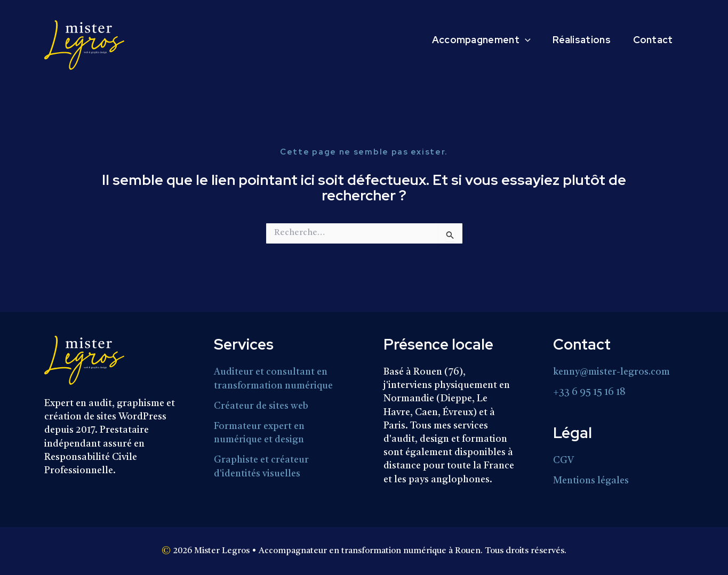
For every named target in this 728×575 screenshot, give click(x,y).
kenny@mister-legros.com (612, 372)
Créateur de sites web (261, 405)
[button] (514, 40)
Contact (650, 40)
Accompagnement (470, 40)
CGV (563, 460)
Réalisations (575, 40)
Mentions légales (591, 480)
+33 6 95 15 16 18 (589, 392)
